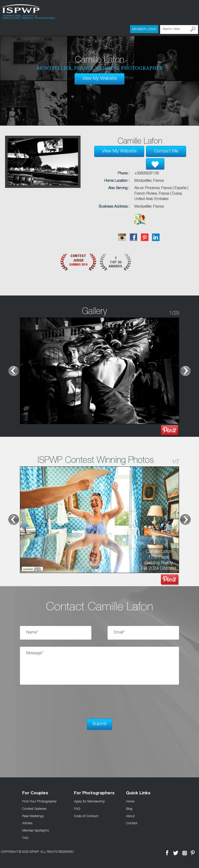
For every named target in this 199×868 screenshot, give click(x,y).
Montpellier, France (149, 180)
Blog (129, 808)
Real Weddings (33, 815)
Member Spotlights (35, 830)
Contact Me (166, 151)
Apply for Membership (89, 801)
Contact (132, 823)
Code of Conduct (86, 815)
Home (130, 801)
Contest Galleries (34, 808)
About (130, 815)
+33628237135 (147, 173)
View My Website (99, 78)
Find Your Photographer (39, 801)
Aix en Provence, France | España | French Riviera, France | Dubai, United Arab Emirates (161, 193)
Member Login (144, 29)
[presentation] (58, 701)
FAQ (25, 837)
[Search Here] (179, 29)
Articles (27, 823)
